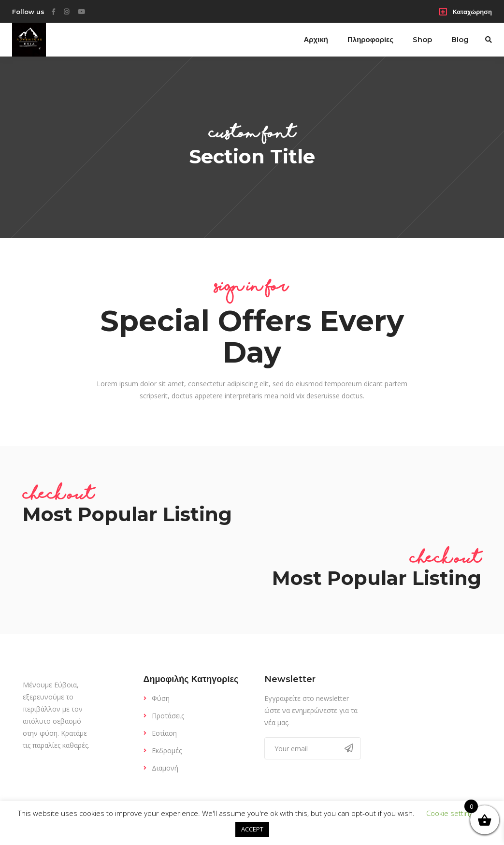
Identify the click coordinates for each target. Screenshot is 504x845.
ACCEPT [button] (252, 829)
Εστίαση (164, 733)
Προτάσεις (168, 716)
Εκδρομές (167, 750)
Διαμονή (165, 768)
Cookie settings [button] (451, 813)
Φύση (161, 698)
